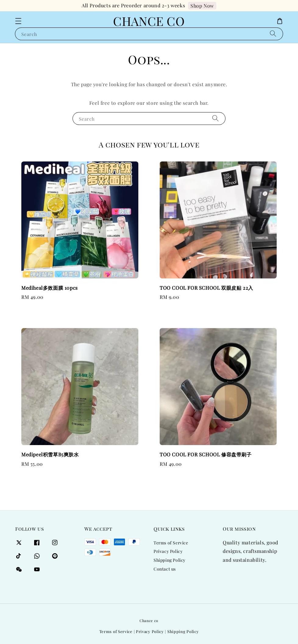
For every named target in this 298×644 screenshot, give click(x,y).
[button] (18, 21)
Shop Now (202, 6)
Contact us (165, 569)
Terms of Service (171, 543)
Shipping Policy (170, 560)
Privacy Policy (168, 551)
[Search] (273, 34)
